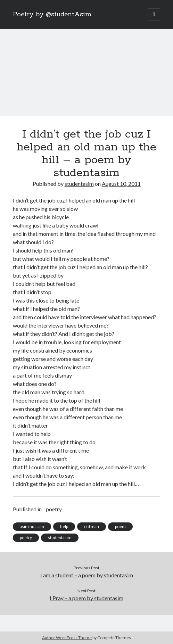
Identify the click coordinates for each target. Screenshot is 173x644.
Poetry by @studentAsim (52, 15)
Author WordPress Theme (67, 638)
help (64, 526)
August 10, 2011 (121, 184)
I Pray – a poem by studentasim (86, 598)
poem (120, 526)
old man (92, 526)
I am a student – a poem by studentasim (87, 575)
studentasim (79, 184)
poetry (54, 509)
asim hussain (32, 526)
